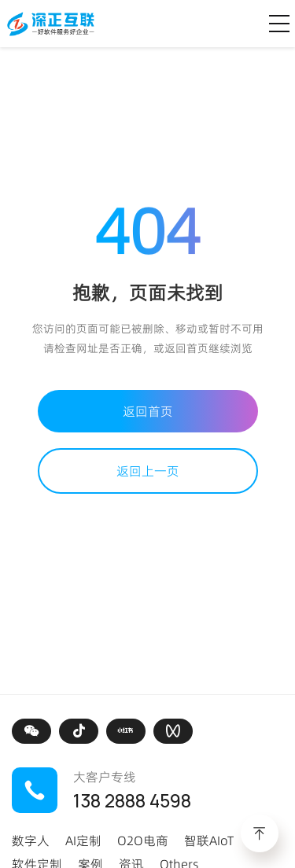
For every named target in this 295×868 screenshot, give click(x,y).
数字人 (31, 840)
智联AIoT (209, 840)
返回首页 (148, 411)
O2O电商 (143, 840)
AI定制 (83, 840)
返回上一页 (148, 471)
